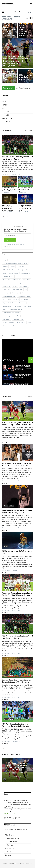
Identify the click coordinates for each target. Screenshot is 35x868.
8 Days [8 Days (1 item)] (5, 260)
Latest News (6, 131)
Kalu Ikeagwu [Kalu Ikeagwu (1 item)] (16, 293)
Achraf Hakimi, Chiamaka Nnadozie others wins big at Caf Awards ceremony (8, 208)
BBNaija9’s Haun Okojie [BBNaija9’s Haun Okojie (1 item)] (9, 270)
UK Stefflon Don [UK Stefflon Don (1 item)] (21, 323)
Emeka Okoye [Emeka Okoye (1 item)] (26, 280)
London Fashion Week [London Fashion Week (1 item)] (9, 296)
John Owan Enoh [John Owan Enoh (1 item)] (17, 290)
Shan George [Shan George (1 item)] (27, 306)
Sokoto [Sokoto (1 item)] (5, 309)
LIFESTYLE (17, 17)
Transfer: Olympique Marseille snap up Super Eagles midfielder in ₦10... (17, 424)
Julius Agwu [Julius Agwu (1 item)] (6, 293)
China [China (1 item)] (4, 273)
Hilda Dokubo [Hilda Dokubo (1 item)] (7, 286)
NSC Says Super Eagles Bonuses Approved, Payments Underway (25, 189)
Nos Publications (11, 842)
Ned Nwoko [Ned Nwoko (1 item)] (24, 300)
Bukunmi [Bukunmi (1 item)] (28, 270)
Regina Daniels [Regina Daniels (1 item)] (7, 306)
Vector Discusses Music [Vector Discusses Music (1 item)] (9, 326)
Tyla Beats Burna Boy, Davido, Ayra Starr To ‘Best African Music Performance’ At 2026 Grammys (9, 25)
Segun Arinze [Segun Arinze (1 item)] (17, 306)
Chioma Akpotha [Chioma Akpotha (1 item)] (13, 273)
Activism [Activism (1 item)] (5, 267)
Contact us (8, 855)
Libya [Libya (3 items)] (24, 293)
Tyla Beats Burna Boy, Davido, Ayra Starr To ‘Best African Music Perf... (17, 464)
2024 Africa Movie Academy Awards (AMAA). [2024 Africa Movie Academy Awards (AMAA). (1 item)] (15, 263)
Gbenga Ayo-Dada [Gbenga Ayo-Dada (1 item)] (20, 283)
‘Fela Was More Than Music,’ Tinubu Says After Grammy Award (24, 27)
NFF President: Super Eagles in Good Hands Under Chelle (17, 158)
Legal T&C (7, 852)
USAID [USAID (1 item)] (30, 323)
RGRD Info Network (9, 814)
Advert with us (9, 848)
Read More (5, 442)
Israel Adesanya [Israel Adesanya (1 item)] (24, 286)
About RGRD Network (13, 838)
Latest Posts (6, 397)
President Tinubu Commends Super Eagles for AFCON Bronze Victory (9, 73)
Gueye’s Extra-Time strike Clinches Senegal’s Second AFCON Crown (10, 189)
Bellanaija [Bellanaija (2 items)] (21, 270)
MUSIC (6, 115)
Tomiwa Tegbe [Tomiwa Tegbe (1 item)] (25, 316)
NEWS (4, 17)
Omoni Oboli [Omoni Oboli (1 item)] (22, 303)
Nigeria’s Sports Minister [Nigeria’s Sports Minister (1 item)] (9, 303)
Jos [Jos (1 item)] (25, 290)
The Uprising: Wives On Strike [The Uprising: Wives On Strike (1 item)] (11, 316)
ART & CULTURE (8, 19)
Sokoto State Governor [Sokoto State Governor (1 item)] (16, 309)
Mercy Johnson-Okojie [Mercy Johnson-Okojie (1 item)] (24, 296)
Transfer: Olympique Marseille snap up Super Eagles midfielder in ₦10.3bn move (16, 60)
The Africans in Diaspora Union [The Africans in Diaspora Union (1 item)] (11, 313)
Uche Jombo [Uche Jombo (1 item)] (6, 319)
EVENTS (7, 122)
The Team (9, 845)
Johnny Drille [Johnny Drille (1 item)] (6, 290)
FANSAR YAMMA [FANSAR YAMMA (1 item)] (7, 283)
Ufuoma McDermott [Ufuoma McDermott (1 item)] (18, 319)
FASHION (7, 112)
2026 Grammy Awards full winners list (25, 77)
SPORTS (10, 17)
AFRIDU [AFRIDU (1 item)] (12, 267)
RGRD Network (9, 835)
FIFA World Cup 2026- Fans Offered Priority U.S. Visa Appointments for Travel (25, 208)
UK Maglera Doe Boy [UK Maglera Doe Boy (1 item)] (8, 323)
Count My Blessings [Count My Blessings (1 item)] (8, 276)
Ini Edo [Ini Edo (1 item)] (15, 286)
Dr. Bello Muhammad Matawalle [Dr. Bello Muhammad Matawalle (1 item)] (11, 280)
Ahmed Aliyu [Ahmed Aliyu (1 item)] (21, 267)
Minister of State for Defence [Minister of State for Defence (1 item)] (11, 300)
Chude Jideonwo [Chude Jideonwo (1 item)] (25, 273)
